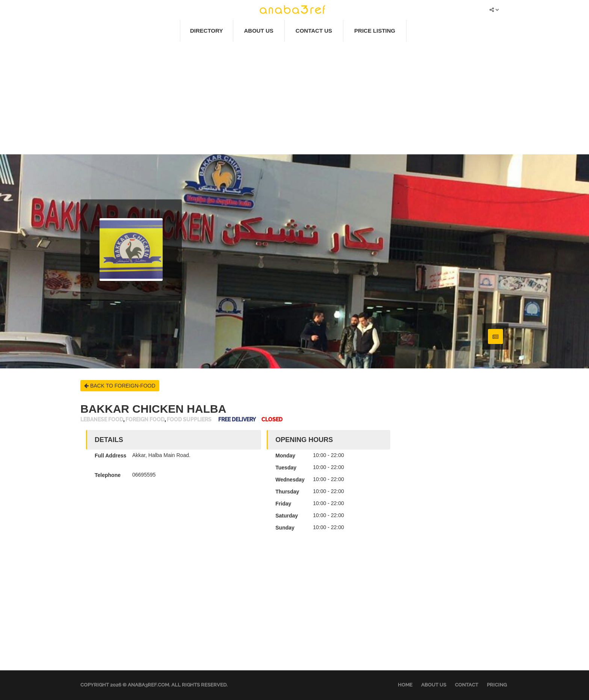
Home (405, 685)
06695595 (144, 475)
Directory (207, 31)
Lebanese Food (102, 420)
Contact (467, 685)
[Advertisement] (294, 98)
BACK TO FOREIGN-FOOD (120, 386)
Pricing (497, 685)
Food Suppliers (189, 420)
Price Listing (375, 31)
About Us (259, 31)
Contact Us (314, 31)
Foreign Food (145, 420)
